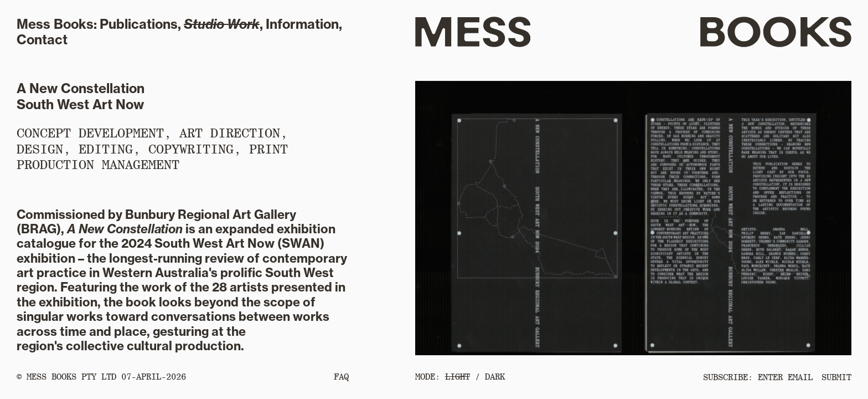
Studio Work (222, 24)
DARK (495, 377)
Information (302, 24)
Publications (139, 24)
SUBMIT (836, 377)
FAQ (341, 377)
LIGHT (458, 377)
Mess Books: (57, 24)
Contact (42, 40)
